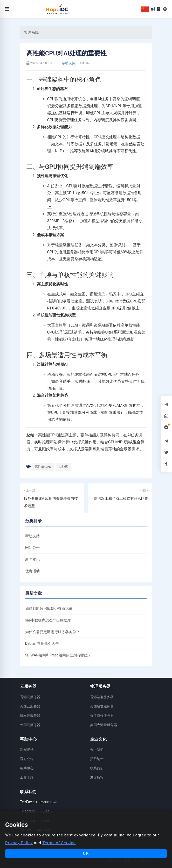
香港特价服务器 (102, 716)
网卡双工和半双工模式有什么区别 (121, 498)
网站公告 (32, 548)
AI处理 (64, 467)
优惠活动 (32, 571)
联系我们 (97, 768)
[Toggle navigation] (7, 9)
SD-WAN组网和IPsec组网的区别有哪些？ (58, 655)
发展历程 (97, 777)
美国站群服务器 (102, 706)
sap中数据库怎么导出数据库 (48, 620)
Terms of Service (59, 843)
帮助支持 (68, 63)
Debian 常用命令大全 (42, 643)
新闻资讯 (32, 559)
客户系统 (31, 32)
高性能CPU (43, 467)
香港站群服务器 (102, 697)
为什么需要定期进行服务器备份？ (52, 632)
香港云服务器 (30, 697)
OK (86, 853)
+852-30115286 (47, 802)
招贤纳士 (97, 759)
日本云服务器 (30, 716)
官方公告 (27, 759)
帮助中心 (27, 768)
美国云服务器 (30, 706)
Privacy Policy (19, 843)
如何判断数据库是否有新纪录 (49, 609)
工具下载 (27, 777)
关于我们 (97, 750)
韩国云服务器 (30, 725)
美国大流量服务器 (104, 725)
